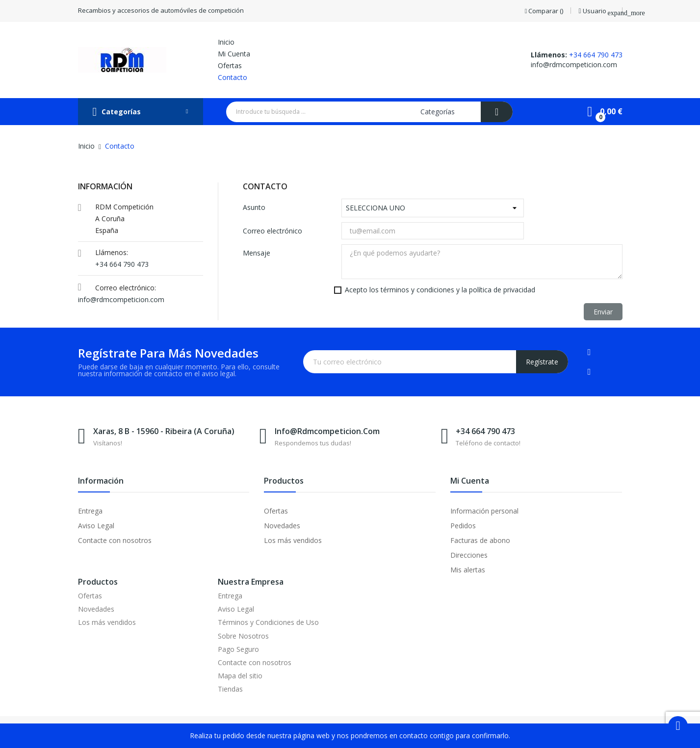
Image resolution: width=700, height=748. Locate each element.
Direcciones (469, 555)
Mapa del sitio (240, 676)
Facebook (589, 352)
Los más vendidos (293, 540)
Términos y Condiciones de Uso (268, 622)
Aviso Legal (96, 526)
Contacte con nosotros (115, 540)
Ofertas (276, 511)
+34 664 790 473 (596, 55)
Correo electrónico (272, 231)
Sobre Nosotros (243, 636)
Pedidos (463, 526)
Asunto (254, 207)
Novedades (282, 526)
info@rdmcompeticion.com (574, 64)
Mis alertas (468, 570)
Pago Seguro (238, 649)
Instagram (589, 372)
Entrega (90, 511)
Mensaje (257, 253)
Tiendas (230, 689)
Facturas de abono (480, 540)
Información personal (484, 511)
